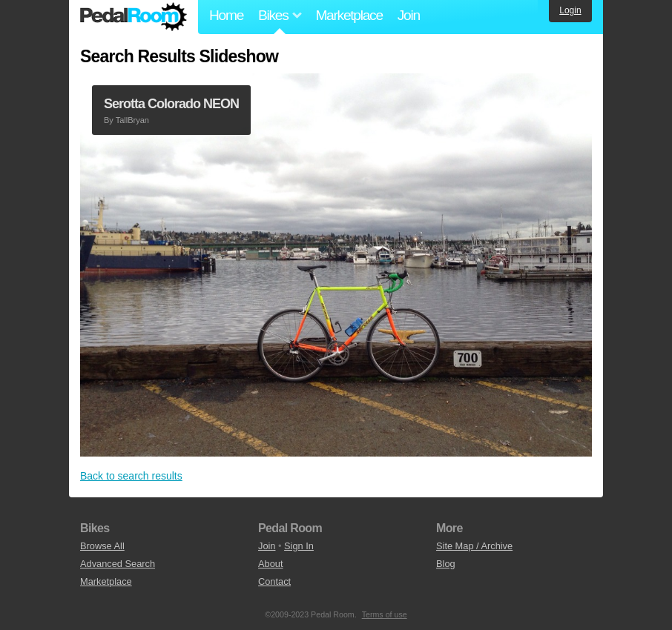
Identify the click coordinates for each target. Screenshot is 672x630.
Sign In (299, 546)
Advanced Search (118, 564)
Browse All (102, 546)
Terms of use (385, 614)
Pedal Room (134, 17)
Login (570, 10)
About (270, 564)
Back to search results (131, 476)
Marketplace (349, 15)
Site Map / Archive (474, 546)
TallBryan (132, 120)
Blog (446, 564)
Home (226, 15)
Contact (274, 581)
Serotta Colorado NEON (171, 104)
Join (409, 15)
